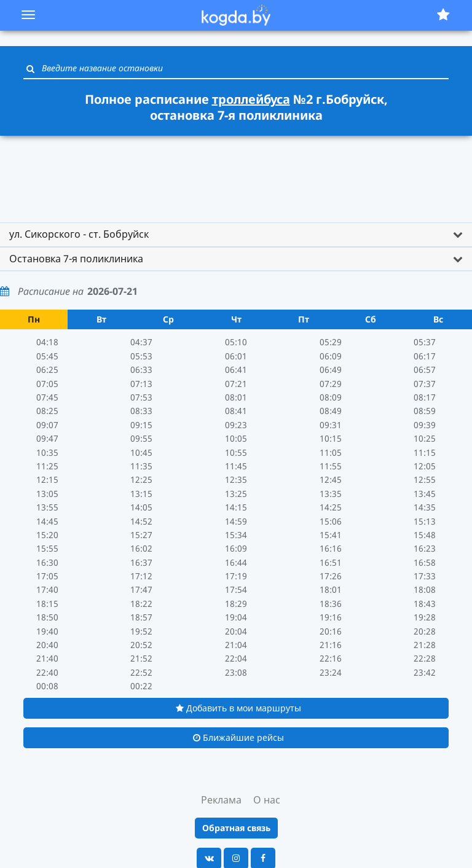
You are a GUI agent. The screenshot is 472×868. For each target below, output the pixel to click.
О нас (267, 800)
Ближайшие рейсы (238, 737)
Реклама (221, 800)
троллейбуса (251, 99)
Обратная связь (236, 828)
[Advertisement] (236, 173)
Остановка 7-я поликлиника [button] (76, 259)
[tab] (236, 235)
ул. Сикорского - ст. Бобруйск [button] (79, 234)
